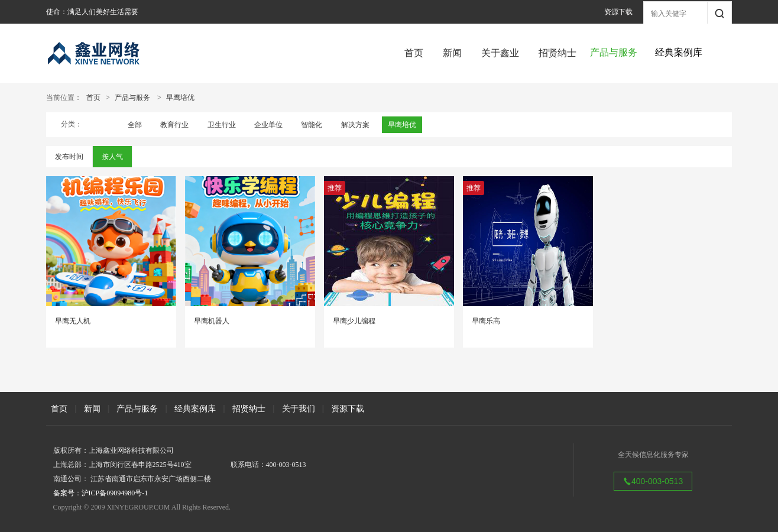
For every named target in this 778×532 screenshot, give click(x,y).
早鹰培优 (180, 98)
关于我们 (299, 408)
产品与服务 (132, 98)
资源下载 (618, 12)
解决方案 (355, 125)
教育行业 (174, 125)
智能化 (312, 125)
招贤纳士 (557, 53)
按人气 (112, 157)
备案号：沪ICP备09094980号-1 (101, 493)
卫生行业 (222, 125)
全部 (135, 125)
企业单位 (268, 125)
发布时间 (69, 157)
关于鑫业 (500, 53)
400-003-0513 (653, 481)
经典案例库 (195, 408)
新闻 (452, 53)
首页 (414, 53)
